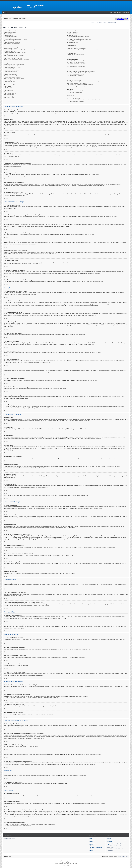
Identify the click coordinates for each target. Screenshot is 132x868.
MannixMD (70, 861)
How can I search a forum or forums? (76, 61)
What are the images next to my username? (14, 55)
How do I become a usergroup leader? (76, 38)
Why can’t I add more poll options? (12, 70)
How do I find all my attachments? (75, 92)
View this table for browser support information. (28, 764)
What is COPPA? (8, 34)
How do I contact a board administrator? (76, 101)
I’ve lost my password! (9, 41)
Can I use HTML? (8, 88)
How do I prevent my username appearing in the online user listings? (19, 50)
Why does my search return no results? (76, 62)
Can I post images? (8, 90)
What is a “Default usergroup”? (74, 41)
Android (42, 738)
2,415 (95, 846)
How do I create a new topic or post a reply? (14, 65)
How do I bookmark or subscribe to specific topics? (79, 73)
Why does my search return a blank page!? (77, 64)
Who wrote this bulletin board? (74, 97)
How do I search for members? (74, 65)
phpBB (30, 244)
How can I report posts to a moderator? (13, 77)
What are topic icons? (9, 97)
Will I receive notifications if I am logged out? (77, 83)
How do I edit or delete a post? (11, 66)
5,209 (95, 840)
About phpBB (108, 795)
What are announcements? (10, 93)
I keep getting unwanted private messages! (77, 48)
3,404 (95, 849)
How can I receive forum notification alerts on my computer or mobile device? (84, 82)
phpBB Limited (45, 795)
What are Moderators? (72, 34)
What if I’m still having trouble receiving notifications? (79, 86)
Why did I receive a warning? (11, 76)
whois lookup (104, 811)
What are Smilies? (8, 89)
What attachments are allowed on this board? (77, 91)
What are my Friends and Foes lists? (75, 55)
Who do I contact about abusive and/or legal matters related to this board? (84, 100)
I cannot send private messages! (74, 47)
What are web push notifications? (75, 80)
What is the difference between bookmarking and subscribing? (81, 71)
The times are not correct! (10, 51)
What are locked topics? (9, 96)
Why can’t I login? (8, 38)
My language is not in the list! (11, 54)
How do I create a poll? (9, 69)
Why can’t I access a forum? (10, 73)
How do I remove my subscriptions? (75, 76)
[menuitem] (5, 13)
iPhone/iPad (36, 738)
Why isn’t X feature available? (74, 98)
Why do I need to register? (10, 32)
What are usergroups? (72, 35)
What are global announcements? (12, 92)
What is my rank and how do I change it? (13, 58)
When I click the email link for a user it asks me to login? (17, 60)
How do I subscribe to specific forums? (76, 74)
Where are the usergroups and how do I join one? (78, 37)
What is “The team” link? (73, 42)
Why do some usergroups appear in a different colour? (79, 39)
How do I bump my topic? (10, 81)
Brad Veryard (70, 860)
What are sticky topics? (9, 95)
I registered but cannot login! (10, 37)
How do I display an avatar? (10, 57)
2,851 (95, 852)
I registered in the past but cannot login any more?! (15, 39)
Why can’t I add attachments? (11, 74)
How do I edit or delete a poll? (11, 72)
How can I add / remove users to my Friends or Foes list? (80, 56)
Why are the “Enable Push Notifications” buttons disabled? (80, 85)
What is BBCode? (8, 86)
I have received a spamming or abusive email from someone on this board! (84, 50)
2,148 (95, 843)
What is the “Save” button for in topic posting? (14, 79)
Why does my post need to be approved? (13, 80)
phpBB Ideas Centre (69, 803)
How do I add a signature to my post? (12, 67)
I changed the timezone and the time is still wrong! (15, 53)
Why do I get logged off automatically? (13, 42)
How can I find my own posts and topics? (76, 67)
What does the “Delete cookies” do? (12, 44)
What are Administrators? (73, 32)
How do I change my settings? (11, 48)
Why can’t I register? (9, 35)
